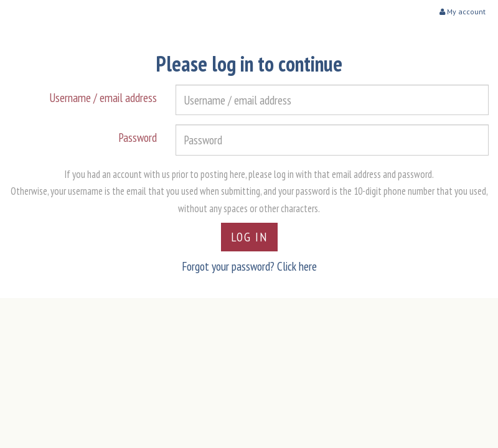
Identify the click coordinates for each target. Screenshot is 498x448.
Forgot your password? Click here (249, 266)
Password (138, 137)
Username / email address (103, 97)
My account (463, 12)
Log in (249, 237)
